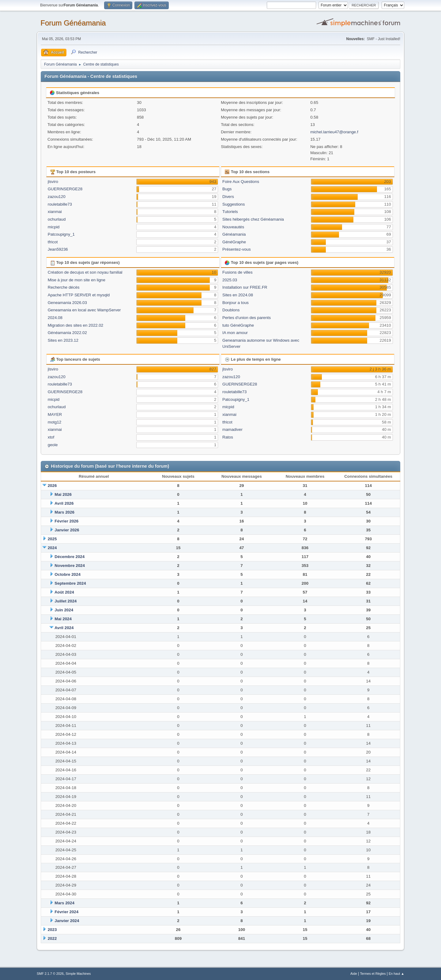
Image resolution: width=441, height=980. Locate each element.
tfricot (53, 242)
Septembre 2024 (70, 583)
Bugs (227, 189)
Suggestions (234, 204)
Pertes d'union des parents (247, 318)
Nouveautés (233, 227)
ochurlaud (57, 219)
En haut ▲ (396, 974)
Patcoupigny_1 (61, 234)
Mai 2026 (63, 494)
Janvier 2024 (67, 921)
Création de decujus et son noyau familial (85, 272)
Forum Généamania (73, 23)
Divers (228, 197)
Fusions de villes (237, 272)
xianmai (55, 212)
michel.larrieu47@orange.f (334, 132)
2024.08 (55, 318)
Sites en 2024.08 (238, 295)
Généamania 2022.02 (67, 333)
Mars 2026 (64, 512)
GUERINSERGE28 (65, 189)
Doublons (231, 310)
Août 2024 (64, 592)
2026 (52, 486)
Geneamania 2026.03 (67, 303)
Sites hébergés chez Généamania (253, 219)
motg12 (55, 422)
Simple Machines (78, 974)
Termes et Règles (373, 974)
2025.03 (230, 280)
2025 (52, 539)
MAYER (55, 414)
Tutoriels (230, 212)
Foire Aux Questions (241, 182)
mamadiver (232, 429)
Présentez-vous (237, 249)
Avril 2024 (64, 628)
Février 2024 (66, 912)
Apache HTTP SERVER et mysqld (79, 295)
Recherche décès (64, 287)
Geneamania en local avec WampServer (84, 310)
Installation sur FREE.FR (245, 287)
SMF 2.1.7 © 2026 (50, 974)
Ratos (228, 437)
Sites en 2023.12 (63, 340)
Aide (354, 974)
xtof (51, 437)
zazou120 (57, 197)
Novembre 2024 (70, 566)
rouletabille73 (60, 204)
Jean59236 (58, 249)
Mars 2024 (64, 903)
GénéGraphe (234, 242)
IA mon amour (235, 333)
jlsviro (53, 182)
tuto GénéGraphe (238, 325)
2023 (52, 930)
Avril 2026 (64, 503)
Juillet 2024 (66, 601)
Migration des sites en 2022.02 (76, 325)
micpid (54, 227)
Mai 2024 (63, 619)
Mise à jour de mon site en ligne (77, 280)
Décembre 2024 (70, 557)
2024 (52, 548)
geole (53, 445)
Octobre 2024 (67, 574)
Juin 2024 (64, 610)
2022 (52, 938)
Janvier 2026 (67, 530)
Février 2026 (66, 521)
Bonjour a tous (236, 303)
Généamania (234, 234)
